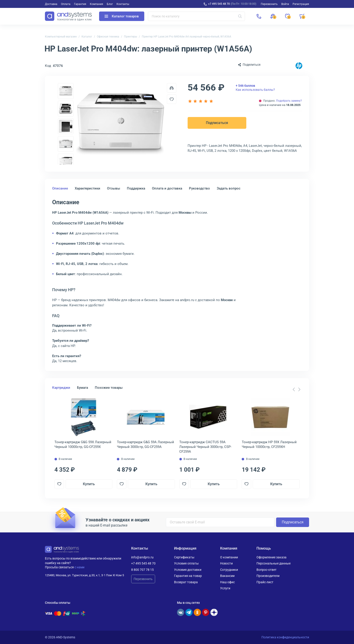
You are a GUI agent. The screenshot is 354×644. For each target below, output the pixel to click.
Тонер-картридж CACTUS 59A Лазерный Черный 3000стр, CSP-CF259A (205, 447)
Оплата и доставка (167, 188)
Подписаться (217, 123)
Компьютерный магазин (61, 37)
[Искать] (240, 16)
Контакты (123, 4)
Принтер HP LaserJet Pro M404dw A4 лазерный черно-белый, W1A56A (186, 37)
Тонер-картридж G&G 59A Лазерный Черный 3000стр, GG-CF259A (146, 444)
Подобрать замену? (289, 101)
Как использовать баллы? (255, 88)
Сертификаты (184, 557)
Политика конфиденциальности (285, 637)
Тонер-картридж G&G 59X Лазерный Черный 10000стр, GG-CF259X (83, 444)
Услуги (225, 588)
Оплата (66, 4)
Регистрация (301, 4)
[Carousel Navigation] (296, 389)
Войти (285, 4)
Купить (89, 484)
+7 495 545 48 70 (219, 4)
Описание (60, 188)
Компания (97, 4)
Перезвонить (143, 579)
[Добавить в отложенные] (172, 99)
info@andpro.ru (142, 557)
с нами (79, 567)
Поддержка (136, 188)
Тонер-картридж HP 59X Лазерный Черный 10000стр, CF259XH (269, 444)
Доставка (51, 4)
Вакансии (227, 576)
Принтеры (130, 37)
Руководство (199, 188)
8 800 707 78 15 (142, 570)
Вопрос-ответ (267, 570)
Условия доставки (188, 570)
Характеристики (87, 188)
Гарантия (80, 4)
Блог (110, 4)
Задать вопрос (229, 188)
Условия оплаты (186, 563)
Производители (268, 576)
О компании (229, 557)
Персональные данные (274, 563)
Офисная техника (108, 37)
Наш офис (227, 582)
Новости (226, 563)
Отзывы (114, 188)
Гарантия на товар (188, 576)
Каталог (87, 37)
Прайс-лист (265, 582)
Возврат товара (186, 582)
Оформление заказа (271, 557)
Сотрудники (229, 570)
